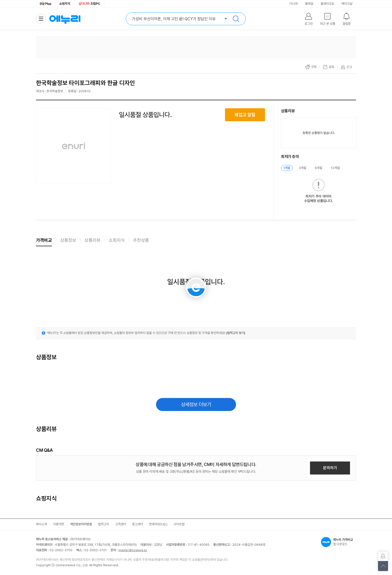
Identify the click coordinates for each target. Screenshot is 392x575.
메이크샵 (347, 4)
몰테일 (309, 4)
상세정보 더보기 (196, 404)
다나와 (294, 4)
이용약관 (58, 524)
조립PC (89, 4)
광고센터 (137, 524)
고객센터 (120, 524)
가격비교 (44, 240)
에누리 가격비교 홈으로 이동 (65, 19)
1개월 (287, 168)
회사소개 (41, 524)
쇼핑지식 (65, 4)
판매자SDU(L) (158, 524)
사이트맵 (179, 524)
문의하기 (330, 468)
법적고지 (103, 524)
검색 (236, 19)
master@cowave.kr (133, 550)
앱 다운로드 (338, 542)
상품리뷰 (92, 240)
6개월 (318, 168)
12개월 (335, 168)
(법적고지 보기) (236, 333)
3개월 (302, 168)
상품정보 (68, 240)
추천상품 (141, 240)
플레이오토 (327, 4)
